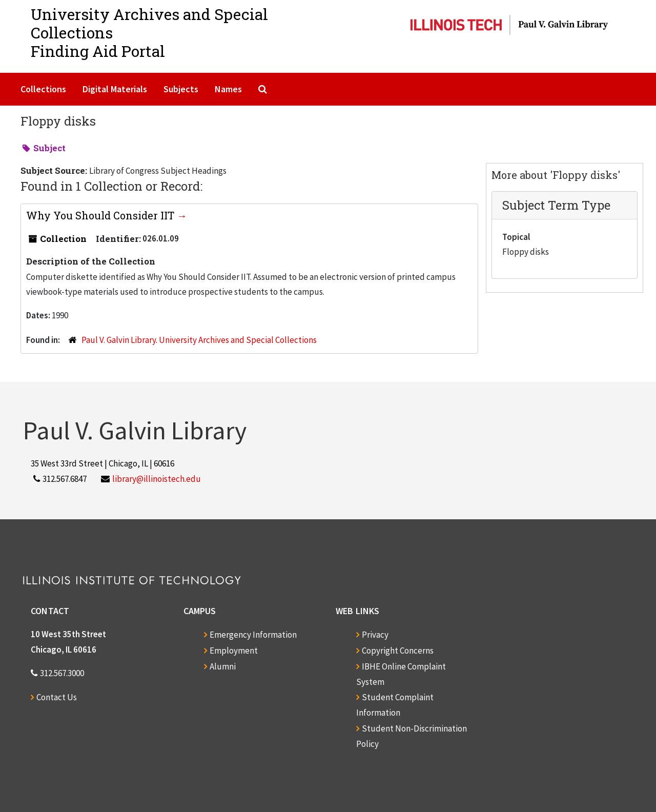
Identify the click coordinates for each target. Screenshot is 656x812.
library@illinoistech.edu (157, 479)
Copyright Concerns (398, 651)
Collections (43, 89)
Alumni (223, 666)
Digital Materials (115, 89)
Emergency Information (253, 635)
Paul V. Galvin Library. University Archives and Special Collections (199, 340)
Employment (234, 651)
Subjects (181, 89)
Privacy (375, 635)
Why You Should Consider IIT (101, 215)
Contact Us (57, 697)
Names (228, 89)
